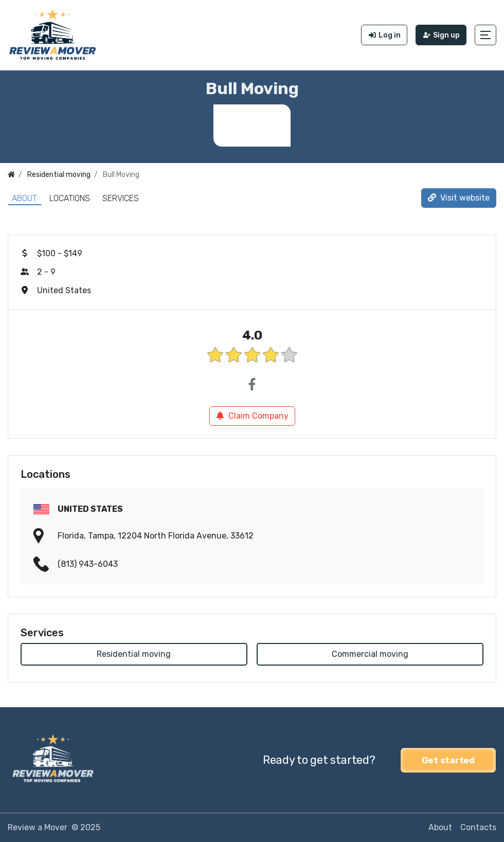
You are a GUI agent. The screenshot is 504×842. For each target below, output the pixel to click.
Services (121, 198)
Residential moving (134, 654)
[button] (485, 35)
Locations (70, 198)
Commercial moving (370, 654)
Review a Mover (38, 827)
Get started (448, 760)
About (24, 198)
